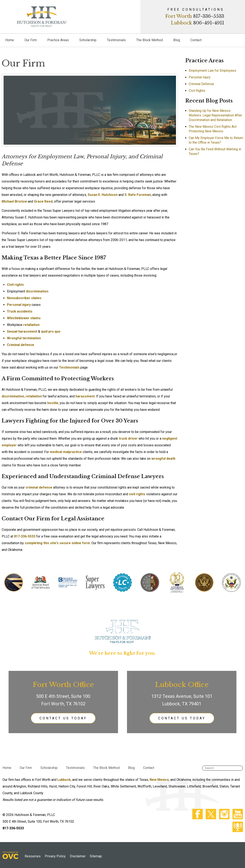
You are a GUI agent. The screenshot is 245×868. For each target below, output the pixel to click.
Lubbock (181, 23)
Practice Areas (58, 40)
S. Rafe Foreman (138, 195)
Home (10, 40)
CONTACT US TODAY (63, 718)
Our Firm (31, 40)
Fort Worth (179, 16)
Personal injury (19, 305)
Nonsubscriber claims (24, 298)
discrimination (37, 291)
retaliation (31, 325)
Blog (177, 40)
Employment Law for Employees (212, 71)
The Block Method (149, 40)
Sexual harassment (22, 331)
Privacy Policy (55, 856)
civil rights (137, 494)
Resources (33, 856)
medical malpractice (66, 452)
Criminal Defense (201, 84)
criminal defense (39, 487)
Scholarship (88, 40)
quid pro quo (51, 331)
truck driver (128, 438)
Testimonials (116, 40)
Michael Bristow (14, 201)
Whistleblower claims (24, 318)
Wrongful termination (24, 338)
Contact (196, 40)
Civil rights (15, 285)
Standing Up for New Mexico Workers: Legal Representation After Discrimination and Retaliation (215, 115)
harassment (85, 396)
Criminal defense (21, 345)
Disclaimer (78, 856)
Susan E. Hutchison (103, 195)
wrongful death (163, 459)
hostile (53, 403)
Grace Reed (43, 201)
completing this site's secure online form (57, 543)
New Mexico (159, 780)
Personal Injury (200, 77)
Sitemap (96, 856)
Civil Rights (197, 91)
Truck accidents (20, 311)
